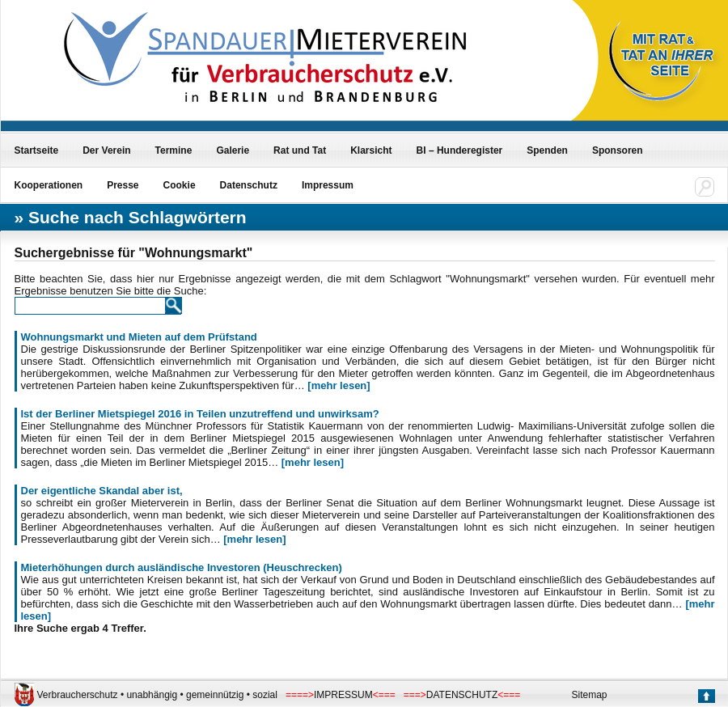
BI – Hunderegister (460, 150)
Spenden (547, 150)
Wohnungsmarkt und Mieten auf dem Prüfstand (139, 337)
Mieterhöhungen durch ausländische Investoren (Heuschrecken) (182, 567)
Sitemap (590, 695)
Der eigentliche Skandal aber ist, (102, 491)
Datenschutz (249, 185)
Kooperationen (49, 185)
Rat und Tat (300, 150)
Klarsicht (371, 150)
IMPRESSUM (343, 695)
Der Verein (106, 150)
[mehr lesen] (339, 385)
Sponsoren (618, 150)
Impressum (328, 185)
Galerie (233, 150)
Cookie (180, 185)
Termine (174, 150)
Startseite (37, 150)
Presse (123, 185)
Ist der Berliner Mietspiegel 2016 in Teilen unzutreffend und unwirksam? (200, 414)
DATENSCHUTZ (462, 695)
